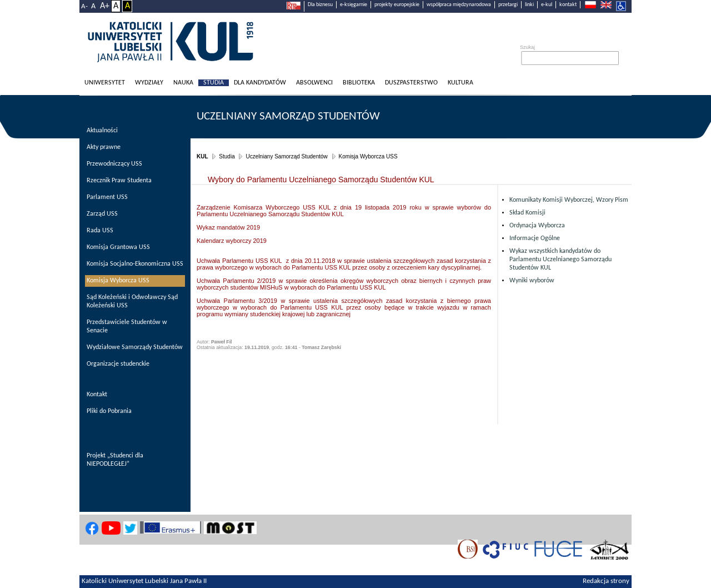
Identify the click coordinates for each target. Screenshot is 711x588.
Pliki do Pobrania (109, 411)
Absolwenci (314, 83)
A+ (105, 6)
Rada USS (100, 231)
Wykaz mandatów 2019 (228, 227)
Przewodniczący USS (114, 164)
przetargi (508, 5)
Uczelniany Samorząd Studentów (288, 116)
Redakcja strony (606, 581)
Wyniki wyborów (532, 281)
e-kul (547, 5)
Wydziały (149, 83)
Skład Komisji (527, 213)
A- (84, 6)
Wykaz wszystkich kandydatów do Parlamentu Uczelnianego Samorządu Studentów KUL (560, 260)
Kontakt (97, 395)
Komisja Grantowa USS (118, 247)
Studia (214, 83)
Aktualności (102, 131)
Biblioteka (359, 83)
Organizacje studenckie (118, 364)
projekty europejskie (397, 5)
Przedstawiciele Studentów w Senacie (127, 327)
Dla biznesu (320, 5)
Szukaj (527, 47)
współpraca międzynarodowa (459, 5)
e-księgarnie (354, 5)
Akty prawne (104, 147)
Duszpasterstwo (411, 83)
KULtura (460, 83)
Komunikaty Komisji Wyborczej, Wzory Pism (569, 200)
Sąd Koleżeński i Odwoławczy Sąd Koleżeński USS (132, 302)
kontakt (568, 5)
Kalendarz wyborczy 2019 (232, 241)
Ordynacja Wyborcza (537, 226)
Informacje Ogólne (535, 238)
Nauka (183, 83)
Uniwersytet (105, 83)
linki (529, 5)
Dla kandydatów (260, 83)
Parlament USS (107, 197)
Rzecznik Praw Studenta (119, 181)
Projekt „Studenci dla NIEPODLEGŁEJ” (115, 460)
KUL (202, 156)
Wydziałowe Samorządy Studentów (135, 347)
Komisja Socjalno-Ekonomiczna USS (135, 264)
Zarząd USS (102, 214)
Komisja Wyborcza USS (368, 156)
